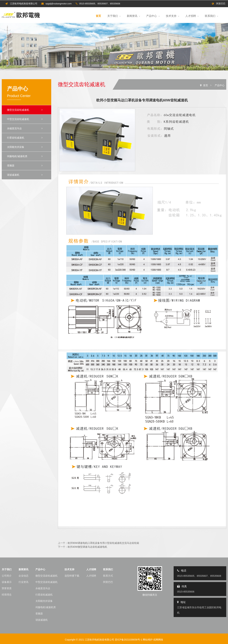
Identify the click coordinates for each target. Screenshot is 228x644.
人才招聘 (192, 16)
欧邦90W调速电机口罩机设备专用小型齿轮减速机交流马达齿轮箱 (103, 543)
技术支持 (172, 16)
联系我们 (211, 16)
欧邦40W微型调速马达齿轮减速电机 (87, 547)
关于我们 (114, 16)
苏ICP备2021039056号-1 (129, 640)
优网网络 (158, 640)
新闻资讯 (133, 16)
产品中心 (153, 16)
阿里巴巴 (221, 4)
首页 (98, 16)
